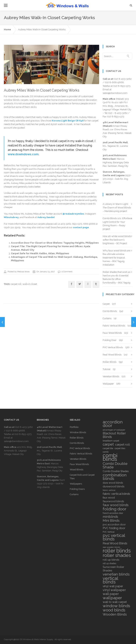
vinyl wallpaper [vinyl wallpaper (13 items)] (114, 590)
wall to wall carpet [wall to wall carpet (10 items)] (115, 602)
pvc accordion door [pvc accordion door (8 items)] (114, 525)
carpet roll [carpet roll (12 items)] (122, 444)
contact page (81, 227)
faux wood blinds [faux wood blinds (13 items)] (116, 505)
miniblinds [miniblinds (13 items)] (110, 517)
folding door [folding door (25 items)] (114, 509)
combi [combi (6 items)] (106, 452)
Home (7, 29)
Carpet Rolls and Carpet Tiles (82, 477)
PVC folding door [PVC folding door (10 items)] (114, 528)
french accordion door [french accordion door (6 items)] (113, 513)
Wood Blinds (76, 470)
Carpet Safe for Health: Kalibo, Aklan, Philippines (40, 253)
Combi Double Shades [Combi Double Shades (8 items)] (116, 471)
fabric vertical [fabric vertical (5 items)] (109, 490)
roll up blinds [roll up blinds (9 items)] (111, 560)
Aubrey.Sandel (46, 217)
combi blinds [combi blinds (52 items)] (110, 457)
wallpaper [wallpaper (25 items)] (112, 598)
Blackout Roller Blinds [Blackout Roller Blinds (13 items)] (114, 435)
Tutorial (107, 369)
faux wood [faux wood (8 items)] (109, 498)
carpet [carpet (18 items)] (108, 444)
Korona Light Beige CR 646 (68, 121)
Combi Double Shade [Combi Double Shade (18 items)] (115, 465)
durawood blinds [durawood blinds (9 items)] (114, 486)
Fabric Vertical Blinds (114, 326)
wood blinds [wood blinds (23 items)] (114, 610)
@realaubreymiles (73, 214)
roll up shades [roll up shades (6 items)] (109, 563)
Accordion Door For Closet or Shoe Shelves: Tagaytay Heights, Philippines (55, 243)
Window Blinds (78, 432)
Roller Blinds (110, 362)
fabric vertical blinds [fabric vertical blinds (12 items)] (116, 494)
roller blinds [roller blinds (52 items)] (117, 551)
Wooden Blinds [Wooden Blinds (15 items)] (115, 614)
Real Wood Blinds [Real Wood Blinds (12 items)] (115, 543)
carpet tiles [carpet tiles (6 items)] (120, 448)
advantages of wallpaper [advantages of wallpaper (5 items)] (114, 430)
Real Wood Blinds (112, 355)
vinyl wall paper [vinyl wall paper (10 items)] (113, 586)
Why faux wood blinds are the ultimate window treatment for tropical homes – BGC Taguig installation (117, 258)
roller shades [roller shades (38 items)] (117, 555)
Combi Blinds (110, 311)
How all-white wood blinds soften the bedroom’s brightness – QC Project (117, 240)
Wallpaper (108, 384)
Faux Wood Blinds (112, 333)
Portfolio (74, 427)
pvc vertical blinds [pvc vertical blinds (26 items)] (114, 537)
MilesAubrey (11, 217)
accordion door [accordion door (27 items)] (113, 424)
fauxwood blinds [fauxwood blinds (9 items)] (113, 501)
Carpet (106, 304)
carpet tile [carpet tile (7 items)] (108, 448)
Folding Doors (77, 489)
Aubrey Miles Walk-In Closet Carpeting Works (42, 29)
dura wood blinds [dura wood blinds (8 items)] (113, 483)
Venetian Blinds (111, 376)
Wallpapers (76, 484)
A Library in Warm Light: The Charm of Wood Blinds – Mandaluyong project (117, 208)
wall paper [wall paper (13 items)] (111, 594)
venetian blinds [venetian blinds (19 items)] (116, 574)
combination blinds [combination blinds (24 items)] (115, 477)
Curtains (107, 318)
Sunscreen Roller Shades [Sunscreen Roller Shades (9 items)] (113, 569)
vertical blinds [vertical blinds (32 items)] (110, 580)
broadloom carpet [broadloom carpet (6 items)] (111, 441)
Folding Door (110, 340)
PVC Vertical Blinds (113, 347)
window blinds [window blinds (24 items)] (116, 606)
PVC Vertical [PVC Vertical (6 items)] (109, 532)
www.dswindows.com (23, 154)
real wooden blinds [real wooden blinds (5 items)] (111, 547)
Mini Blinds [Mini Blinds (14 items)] (111, 521)
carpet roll (16, 284)
